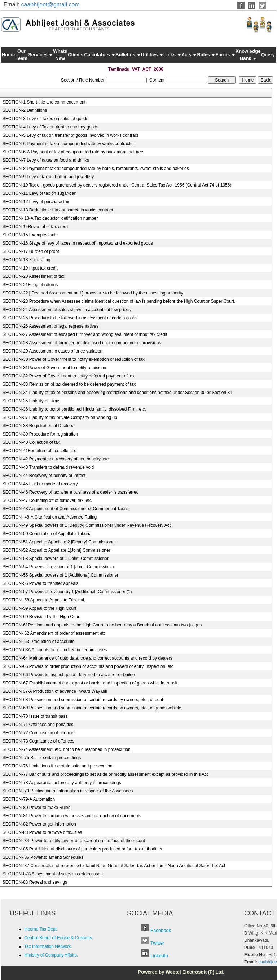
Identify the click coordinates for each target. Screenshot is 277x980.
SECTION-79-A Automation (29, 799)
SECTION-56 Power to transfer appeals (41, 583)
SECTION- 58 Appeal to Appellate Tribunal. (44, 600)
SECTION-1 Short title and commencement (44, 102)
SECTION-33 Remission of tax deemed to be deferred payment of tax (69, 384)
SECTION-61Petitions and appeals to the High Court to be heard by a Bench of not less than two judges (102, 625)
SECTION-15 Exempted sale (30, 235)
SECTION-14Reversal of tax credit (36, 227)
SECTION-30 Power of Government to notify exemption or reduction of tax (74, 359)
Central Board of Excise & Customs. (59, 938)
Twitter (157, 943)
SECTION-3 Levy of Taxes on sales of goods (45, 119)
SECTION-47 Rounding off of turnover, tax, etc (47, 500)
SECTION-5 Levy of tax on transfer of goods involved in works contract (70, 135)
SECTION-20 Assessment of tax (33, 276)
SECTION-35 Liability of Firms (32, 401)
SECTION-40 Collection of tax (31, 442)
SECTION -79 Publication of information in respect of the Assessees (68, 791)
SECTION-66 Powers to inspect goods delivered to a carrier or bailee (69, 675)
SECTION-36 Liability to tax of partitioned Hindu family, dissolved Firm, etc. (74, 409)
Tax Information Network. (48, 946)
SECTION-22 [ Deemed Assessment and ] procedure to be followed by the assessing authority (93, 293)
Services (40, 55)
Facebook (161, 930)
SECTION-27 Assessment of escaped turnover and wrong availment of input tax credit (85, 334)
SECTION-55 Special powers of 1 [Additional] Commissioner (60, 575)
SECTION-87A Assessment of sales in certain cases (52, 874)
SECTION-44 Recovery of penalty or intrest (44, 476)
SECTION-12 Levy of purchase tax (36, 202)
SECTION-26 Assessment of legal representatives (50, 326)
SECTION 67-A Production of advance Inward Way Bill (55, 691)
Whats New (60, 55)
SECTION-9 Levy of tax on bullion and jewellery (48, 177)
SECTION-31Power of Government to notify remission (54, 368)
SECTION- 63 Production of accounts (38, 642)
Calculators (100, 55)
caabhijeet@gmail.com (50, 5)
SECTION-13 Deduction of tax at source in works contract (58, 210)
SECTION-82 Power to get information (39, 824)
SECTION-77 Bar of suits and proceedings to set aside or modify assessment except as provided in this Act (105, 774)
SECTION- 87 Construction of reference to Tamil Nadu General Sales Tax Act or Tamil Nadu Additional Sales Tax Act (114, 866)
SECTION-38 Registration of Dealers (38, 426)
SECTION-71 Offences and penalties (38, 725)
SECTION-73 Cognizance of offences (38, 741)
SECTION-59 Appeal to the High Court (39, 608)
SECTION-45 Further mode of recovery (40, 484)
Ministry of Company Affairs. (51, 955)
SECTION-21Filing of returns (30, 285)
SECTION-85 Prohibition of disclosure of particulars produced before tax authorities (82, 849)
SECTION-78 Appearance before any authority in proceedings (62, 783)
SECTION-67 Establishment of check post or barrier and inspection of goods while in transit (90, 683)
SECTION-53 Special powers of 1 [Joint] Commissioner (56, 559)
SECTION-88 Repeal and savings (35, 882)
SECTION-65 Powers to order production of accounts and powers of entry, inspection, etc (88, 666)
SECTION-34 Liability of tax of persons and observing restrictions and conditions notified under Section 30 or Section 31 (117, 393)
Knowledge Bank (248, 55)
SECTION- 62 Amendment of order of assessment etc (54, 633)
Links (172, 55)
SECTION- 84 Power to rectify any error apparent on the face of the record (74, 841)
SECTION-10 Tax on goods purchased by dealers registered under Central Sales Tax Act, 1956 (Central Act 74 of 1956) (117, 185)
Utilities (152, 55)
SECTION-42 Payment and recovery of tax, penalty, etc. (56, 459)
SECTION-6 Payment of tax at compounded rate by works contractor (68, 144)
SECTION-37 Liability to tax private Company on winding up (60, 417)
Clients (76, 55)
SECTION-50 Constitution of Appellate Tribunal (47, 534)
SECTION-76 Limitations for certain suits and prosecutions (59, 766)
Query (268, 55)
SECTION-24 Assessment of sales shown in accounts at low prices (67, 310)
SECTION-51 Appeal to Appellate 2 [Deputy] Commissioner (59, 542)
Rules (206, 55)
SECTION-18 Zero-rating (27, 260)
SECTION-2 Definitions (25, 110)
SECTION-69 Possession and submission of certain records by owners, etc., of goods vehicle (92, 708)
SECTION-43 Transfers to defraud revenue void (48, 467)
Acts (189, 55)
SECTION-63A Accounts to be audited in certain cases (55, 650)
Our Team (21, 55)
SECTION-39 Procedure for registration (40, 434)
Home (8, 55)
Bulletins (128, 55)
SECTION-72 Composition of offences (39, 733)
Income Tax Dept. (41, 929)
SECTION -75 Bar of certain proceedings (42, 758)
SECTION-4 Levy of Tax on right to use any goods (50, 127)
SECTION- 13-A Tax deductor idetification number (50, 218)
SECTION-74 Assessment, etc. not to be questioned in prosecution (67, 749)
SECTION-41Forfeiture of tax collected (39, 451)
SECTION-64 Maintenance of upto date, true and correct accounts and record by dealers (87, 658)
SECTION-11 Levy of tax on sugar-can (39, 193)
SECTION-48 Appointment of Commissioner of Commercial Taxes (65, 509)
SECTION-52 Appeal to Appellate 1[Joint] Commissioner (56, 550)
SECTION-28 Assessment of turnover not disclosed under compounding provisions (82, 343)
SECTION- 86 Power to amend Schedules (43, 857)
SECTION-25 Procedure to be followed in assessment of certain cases (70, 318)
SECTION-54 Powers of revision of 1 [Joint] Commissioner (59, 567)
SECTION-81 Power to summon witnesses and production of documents (72, 816)
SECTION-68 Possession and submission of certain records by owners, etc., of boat (83, 700)
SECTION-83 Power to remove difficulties (42, 832)
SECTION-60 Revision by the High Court (42, 617)
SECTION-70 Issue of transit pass (35, 716)
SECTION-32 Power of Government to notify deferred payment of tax (69, 376)
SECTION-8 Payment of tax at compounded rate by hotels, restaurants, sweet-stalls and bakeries (96, 169)
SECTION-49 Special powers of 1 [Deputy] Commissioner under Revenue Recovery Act (87, 525)
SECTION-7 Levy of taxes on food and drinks (46, 160)
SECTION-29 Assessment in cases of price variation (52, 351)
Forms (225, 55)
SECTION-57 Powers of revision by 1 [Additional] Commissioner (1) (67, 592)
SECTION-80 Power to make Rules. (37, 808)
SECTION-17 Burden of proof (31, 251)
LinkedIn (159, 956)
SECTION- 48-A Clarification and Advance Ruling (50, 517)
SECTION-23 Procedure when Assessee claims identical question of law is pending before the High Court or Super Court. (119, 301)
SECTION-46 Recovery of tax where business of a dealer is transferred (71, 492)
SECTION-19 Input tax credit (30, 268)
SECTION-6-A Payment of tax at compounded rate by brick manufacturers (74, 152)
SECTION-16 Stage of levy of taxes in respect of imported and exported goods (78, 243)
